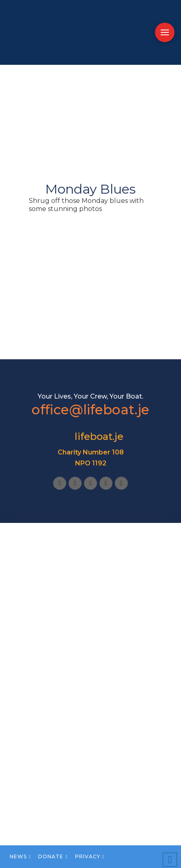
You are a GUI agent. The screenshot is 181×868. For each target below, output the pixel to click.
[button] (165, 32)
